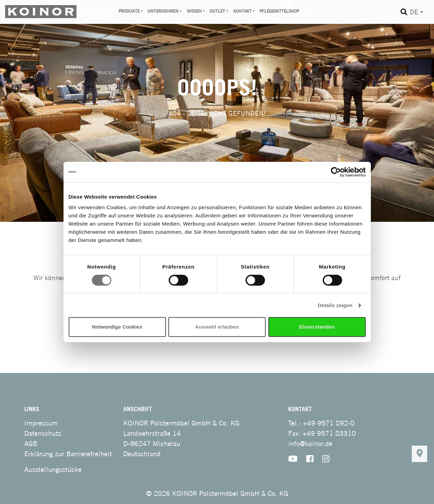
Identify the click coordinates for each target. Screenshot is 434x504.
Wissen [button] (194, 11)
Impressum (41, 423)
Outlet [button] (217, 11)
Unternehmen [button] (163, 11)
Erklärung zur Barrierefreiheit (68, 454)
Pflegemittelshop (279, 11)
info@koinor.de (310, 443)
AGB (31, 443)
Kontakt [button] (242, 11)
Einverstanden (317, 327)
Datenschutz (43, 433)
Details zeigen (335, 305)
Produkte (129, 11)
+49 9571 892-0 (329, 423)
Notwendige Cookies (117, 327)
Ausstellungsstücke (53, 469)
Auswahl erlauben (217, 327)
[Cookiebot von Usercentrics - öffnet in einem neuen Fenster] (336, 172)
